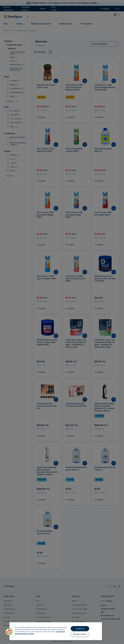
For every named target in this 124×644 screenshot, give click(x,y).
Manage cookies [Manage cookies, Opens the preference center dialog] (80, 634)
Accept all (80, 629)
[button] (9, 632)
